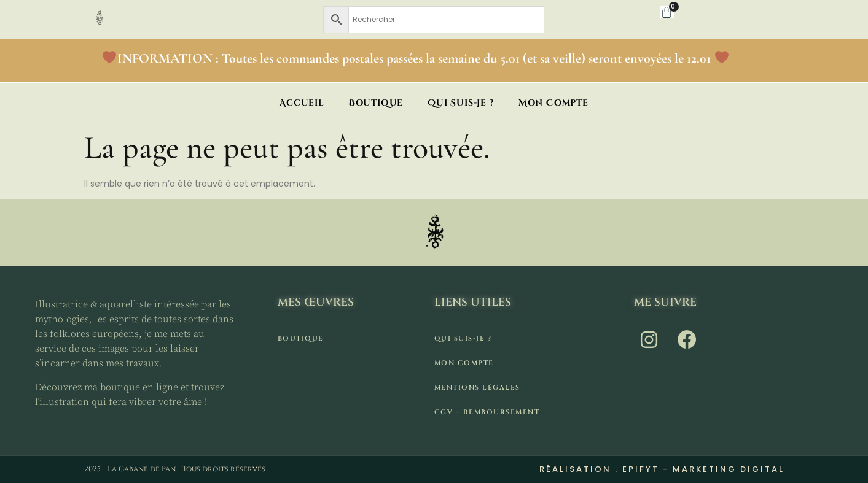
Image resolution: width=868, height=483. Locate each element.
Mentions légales (477, 388)
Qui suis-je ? (460, 103)
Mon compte (553, 103)
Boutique (376, 103)
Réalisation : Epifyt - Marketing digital (662, 469)
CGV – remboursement (487, 412)
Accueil (302, 103)
